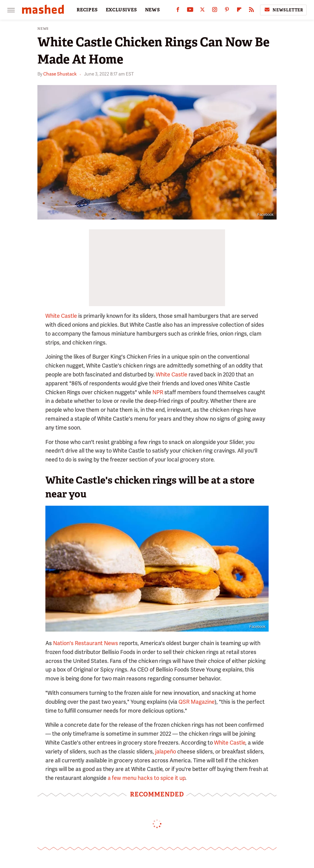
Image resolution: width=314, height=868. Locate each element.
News (43, 29)
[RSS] (251, 11)
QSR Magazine (197, 702)
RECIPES (87, 10)
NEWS (153, 10)
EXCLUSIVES (121, 10)
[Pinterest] (227, 11)
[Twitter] (202, 11)
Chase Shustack (60, 74)
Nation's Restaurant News (86, 643)
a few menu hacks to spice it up (146, 778)
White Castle (61, 316)
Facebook (265, 215)
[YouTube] (190, 11)
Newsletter (283, 10)
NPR (158, 392)
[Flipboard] (239, 11)
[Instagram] (215, 11)
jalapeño (166, 751)
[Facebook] (178, 11)
